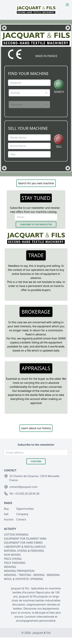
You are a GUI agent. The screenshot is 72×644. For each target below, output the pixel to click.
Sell (6, 514)
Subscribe (36, 461)
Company (22, 514)
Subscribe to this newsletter (36, 225)
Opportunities (25, 509)
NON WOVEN (12, 555)
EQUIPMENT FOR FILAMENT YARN (25, 539)
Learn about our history (36, 428)
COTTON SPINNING (16, 535)
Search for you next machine (36, 183)
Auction (9, 519)
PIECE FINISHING (15, 563)
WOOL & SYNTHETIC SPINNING (24, 579)
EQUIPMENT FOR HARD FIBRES (23, 543)
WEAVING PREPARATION (19, 571)
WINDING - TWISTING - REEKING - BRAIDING (32, 575)
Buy (6, 509)
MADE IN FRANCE (46, 56)
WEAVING (10, 567)
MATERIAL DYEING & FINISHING (24, 551)
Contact (21, 519)
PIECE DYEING (13, 559)
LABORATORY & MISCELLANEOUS (25, 547)
